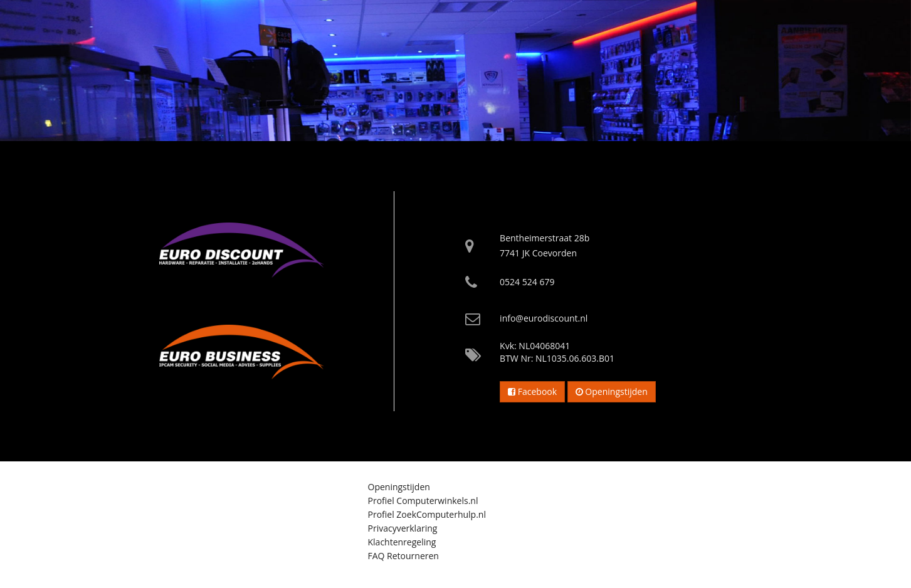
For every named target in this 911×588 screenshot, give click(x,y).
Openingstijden (612, 391)
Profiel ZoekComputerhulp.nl (427, 514)
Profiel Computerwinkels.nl (423, 501)
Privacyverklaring (403, 528)
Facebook (532, 391)
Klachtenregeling (402, 542)
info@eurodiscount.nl (544, 318)
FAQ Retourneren (403, 556)
